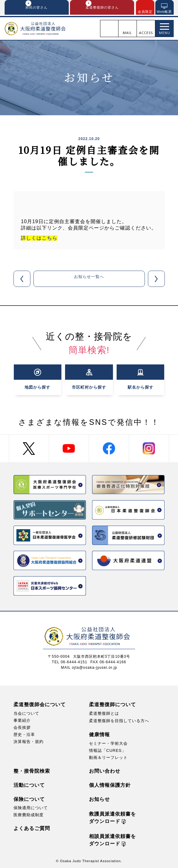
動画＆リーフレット (108, 757)
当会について (26, 712)
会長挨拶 (22, 727)
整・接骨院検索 (32, 770)
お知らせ (99, 798)
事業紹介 (22, 720)
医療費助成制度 (29, 814)
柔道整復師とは (104, 712)
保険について (29, 798)
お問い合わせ (105, 770)
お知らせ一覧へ (89, 280)
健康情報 (99, 733)
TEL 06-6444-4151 (70, 661)
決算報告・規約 (29, 741)
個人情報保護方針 (110, 784)
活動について (29, 784)
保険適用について (31, 807)
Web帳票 (164, 12)
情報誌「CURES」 (108, 750)
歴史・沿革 (24, 734)
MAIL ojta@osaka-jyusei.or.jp (89, 667)
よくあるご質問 (32, 827)
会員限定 (145, 12)
